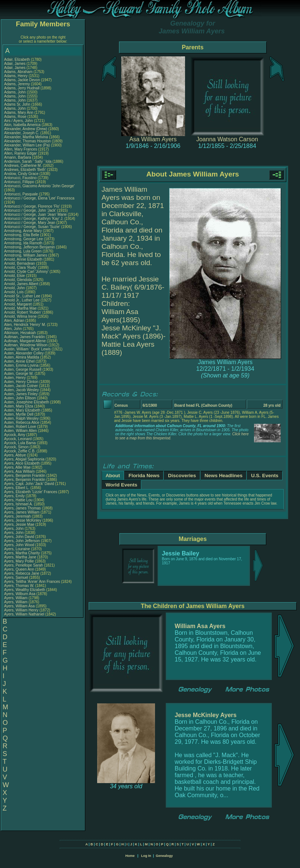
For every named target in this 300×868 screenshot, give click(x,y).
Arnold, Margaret (18, 304)
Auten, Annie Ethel (19, 361)
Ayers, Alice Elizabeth (22, 463)
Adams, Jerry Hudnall (22, 88)
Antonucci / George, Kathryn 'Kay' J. (34, 219)
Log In (146, 856)
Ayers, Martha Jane (20, 557)
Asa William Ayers (153, 139)
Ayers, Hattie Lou (18, 500)
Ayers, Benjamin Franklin (25, 476)
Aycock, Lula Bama (20, 443)
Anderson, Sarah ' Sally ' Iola (28, 161)
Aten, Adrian (15, 321)
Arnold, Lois (14, 292)
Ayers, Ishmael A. (19, 504)
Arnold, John (15, 288)
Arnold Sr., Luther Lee (22, 296)
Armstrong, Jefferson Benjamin (29, 247)
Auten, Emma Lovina (21, 365)
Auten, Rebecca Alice (22, 423)
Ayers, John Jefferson (22, 541)
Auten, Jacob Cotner (21, 386)
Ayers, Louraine (18, 549)
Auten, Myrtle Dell (19, 414)
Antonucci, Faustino (21, 178)
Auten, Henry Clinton (21, 382)
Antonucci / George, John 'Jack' (31, 210)
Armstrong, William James (26, 255)
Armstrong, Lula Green (23, 251)
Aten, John (14, 329)
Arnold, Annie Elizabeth (23, 259)
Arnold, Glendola (18, 280)
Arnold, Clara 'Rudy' (21, 268)
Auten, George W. (19, 374)
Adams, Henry (16, 76)
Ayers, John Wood (19, 545)
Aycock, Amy (15, 435)
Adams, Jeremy (17, 84)
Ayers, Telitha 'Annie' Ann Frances (32, 582)
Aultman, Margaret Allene (25, 341)
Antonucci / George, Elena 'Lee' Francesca (39, 198)
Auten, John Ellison (20, 398)
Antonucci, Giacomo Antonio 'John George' (39, 186)
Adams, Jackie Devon (22, 80)
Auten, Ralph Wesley (21, 418)
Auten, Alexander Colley (24, 353)
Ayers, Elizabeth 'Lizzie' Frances (31, 492)
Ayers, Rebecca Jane (22, 573)
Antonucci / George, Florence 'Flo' (32, 206)
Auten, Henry (15, 378)
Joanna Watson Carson (227, 139)
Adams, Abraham (19, 72)
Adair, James (15, 64)
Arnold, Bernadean (20, 263)
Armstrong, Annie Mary (23, 231)
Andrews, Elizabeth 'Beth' (26, 170)
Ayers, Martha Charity (22, 553)
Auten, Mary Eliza (19, 406)
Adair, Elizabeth (17, 60)
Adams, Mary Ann (19, 113)
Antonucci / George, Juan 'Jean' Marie (35, 214)
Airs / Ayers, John (19, 121)
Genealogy (164, 856)
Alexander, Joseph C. (22, 133)
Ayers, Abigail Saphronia (24, 459)
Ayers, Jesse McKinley (23, 520)
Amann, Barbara (18, 157)
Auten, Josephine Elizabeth (27, 402)
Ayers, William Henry (21, 610)
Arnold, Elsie (15, 276)
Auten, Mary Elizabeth (22, 410)
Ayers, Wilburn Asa (20, 594)
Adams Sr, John (18, 104)
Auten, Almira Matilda (22, 357)
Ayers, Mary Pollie (19, 561)
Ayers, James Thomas (22, 508)
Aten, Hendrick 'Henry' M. (25, 325)
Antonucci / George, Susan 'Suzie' (33, 227)
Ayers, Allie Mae (17, 467)
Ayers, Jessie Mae (19, 524)
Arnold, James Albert (21, 284)
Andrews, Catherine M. (23, 166)
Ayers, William (16, 598)
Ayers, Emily (15, 496)
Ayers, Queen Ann (19, 569)
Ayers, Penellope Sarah (24, 565)
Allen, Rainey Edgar (20, 153)
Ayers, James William (22, 512)
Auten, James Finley (21, 394)
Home (130, 856)
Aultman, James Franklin (24, 337)
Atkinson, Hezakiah (20, 333)
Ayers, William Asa (19, 606)
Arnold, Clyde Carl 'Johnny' (26, 272)
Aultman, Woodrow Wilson (26, 345)
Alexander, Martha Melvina (26, 137)
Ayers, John (14, 529)
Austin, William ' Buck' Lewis (27, 349)
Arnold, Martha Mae (21, 308)
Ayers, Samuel (17, 577)
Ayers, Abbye (16, 455)
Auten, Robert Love (20, 427)
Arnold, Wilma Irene (20, 316)
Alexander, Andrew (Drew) (26, 129)
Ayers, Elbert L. (17, 488)
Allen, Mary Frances (21, 149)
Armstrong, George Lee (24, 239)
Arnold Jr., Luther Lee (22, 300)
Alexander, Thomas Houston (27, 141)
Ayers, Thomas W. (19, 586)
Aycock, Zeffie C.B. (20, 451)
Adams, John (15, 92)
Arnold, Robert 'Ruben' (23, 312)
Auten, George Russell (23, 369)
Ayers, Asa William (19, 471)
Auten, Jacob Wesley (22, 390)
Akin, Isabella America (22, 125)
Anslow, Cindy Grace (21, 174)
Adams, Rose (16, 117)
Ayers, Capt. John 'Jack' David (29, 484)
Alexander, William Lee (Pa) (27, 145)
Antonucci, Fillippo (20, 182)
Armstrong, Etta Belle (22, 235)
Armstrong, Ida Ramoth (23, 243)
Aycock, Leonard (18, 439)
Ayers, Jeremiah (18, 516)
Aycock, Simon (17, 447)
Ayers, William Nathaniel (24, 614)
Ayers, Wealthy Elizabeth (25, 590)
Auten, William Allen (20, 431)
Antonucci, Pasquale (22, 194)
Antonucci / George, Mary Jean (30, 223)
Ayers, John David (19, 537)
